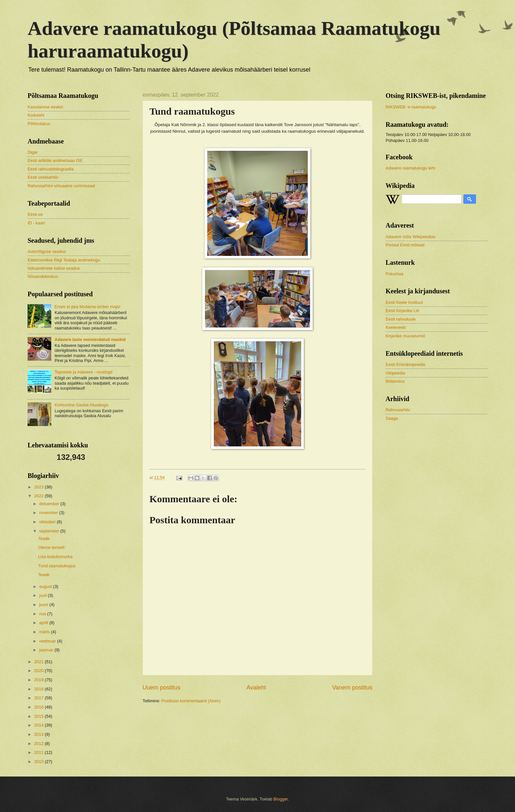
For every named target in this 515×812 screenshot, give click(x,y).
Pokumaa (394, 274)
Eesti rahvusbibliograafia (51, 169)
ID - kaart (36, 223)
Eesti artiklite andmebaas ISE (55, 160)
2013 (39, 734)
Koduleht (36, 115)
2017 (39, 698)
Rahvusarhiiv (398, 410)
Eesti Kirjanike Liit (402, 311)
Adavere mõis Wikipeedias (411, 237)
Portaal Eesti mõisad (405, 245)
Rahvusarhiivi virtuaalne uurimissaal (61, 186)
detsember (50, 504)
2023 (39, 487)
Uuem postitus (161, 688)
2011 (39, 752)
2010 (39, 762)
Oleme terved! (51, 547)
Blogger (281, 799)
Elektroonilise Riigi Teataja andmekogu (64, 260)
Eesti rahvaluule (401, 319)
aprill (44, 623)
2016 (39, 707)
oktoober (48, 522)
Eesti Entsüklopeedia (405, 364)
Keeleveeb (396, 327)
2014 (39, 725)
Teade (44, 539)
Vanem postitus (352, 688)
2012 (39, 744)
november (49, 513)
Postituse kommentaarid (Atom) (191, 701)
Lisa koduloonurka (55, 557)
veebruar (48, 641)
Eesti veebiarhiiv (43, 177)
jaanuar (47, 650)
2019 (39, 680)
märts (45, 632)
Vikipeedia (395, 373)
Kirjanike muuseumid (405, 336)
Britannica (395, 381)
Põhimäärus (39, 124)
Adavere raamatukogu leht (410, 168)
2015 (39, 716)
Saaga (392, 418)
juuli (43, 595)
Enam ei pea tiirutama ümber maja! (87, 307)
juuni (44, 605)
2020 (39, 671)
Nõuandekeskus (43, 276)
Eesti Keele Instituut (404, 302)
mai (43, 614)
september (50, 531)
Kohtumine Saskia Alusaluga (81, 405)
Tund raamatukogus (57, 566)
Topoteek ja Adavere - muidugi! (84, 372)
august (46, 586)
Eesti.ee (35, 214)
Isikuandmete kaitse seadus (54, 268)
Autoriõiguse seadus (47, 251)
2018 (39, 689)
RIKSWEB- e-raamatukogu (411, 107)
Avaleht (256, 688)
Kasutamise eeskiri (45, 107)
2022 (39, 496)
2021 (39, 662)
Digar (33, 152)
